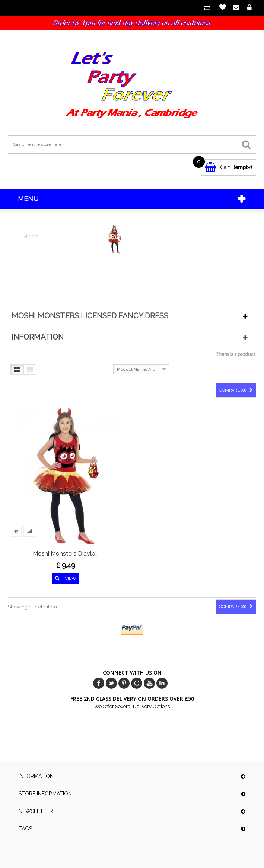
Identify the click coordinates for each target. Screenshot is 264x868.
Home (31, 237)
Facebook (99, 683)
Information (38, 337)
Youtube (149, 683)
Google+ (137, 683)
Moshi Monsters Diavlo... (66, 554)
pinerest (124, 683)
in (162, 683)
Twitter (111, 683)
